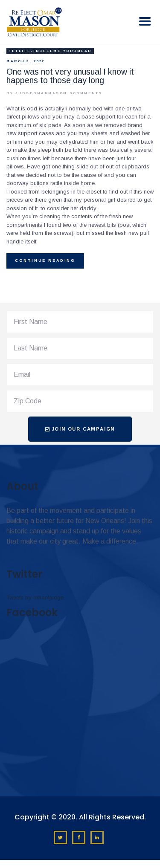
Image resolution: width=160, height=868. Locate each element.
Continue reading (45, 260)
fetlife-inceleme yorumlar (50, 51)
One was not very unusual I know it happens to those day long (70, 76)
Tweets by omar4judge (35, 597)
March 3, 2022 (26, 61)
